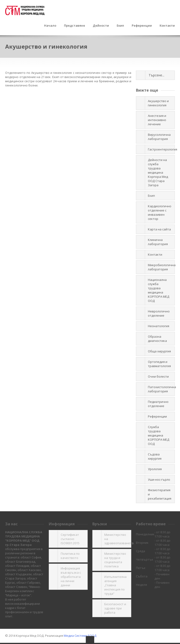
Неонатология (159, 326)
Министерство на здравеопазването (118, 539)
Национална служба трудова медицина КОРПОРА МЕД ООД (159, 290)
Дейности (101, 26)
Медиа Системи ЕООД (80, 636)
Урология (155, 469)
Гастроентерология (161, 149)
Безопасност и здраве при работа (115, 608)
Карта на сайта (159, 229)
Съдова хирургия (155, 456)
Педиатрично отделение (158, 404)
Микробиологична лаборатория (161, 267)
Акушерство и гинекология (158, 103)
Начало (50, 26)
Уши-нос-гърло (159, 479)
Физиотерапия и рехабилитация (160, 494)
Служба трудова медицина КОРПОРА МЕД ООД (159, 435)
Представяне (75, 26)
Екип (120, 26)
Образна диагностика (157, 339)
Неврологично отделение (159, 313)
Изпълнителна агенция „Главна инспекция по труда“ (115, 585)
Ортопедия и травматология (159, 364)
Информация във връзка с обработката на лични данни (71, 577)
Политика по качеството (70, 556)
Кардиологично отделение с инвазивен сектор (160, 212)
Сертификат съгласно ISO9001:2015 (70, 539)
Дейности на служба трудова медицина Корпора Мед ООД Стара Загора (158, 172)
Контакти (167, 26)
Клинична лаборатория (158, 242)
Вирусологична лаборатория (159, 137)
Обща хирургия (159, 351)
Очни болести (158, 376)
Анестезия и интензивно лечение (157, 120)
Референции (142, 26)
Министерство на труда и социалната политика (115, 560)
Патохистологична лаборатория (161, 389)
